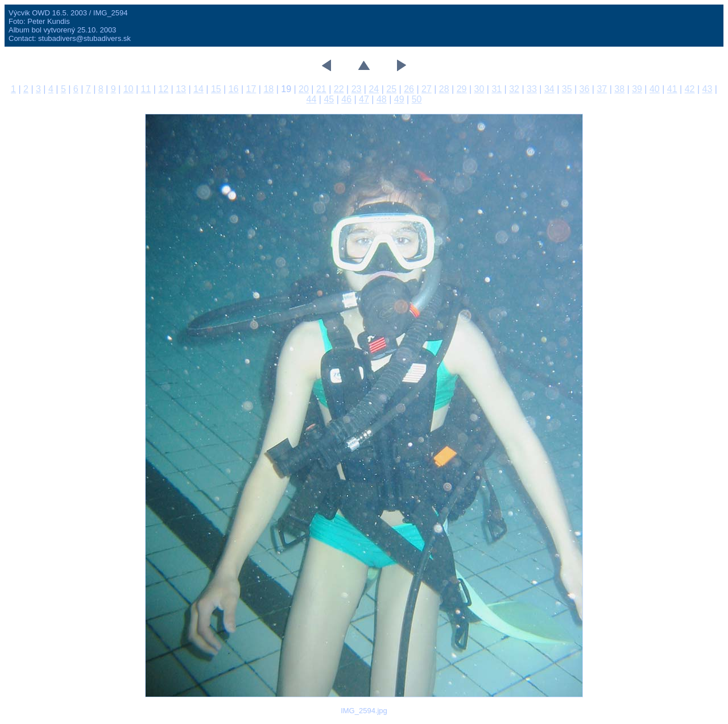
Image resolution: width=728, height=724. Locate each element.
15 (216, 89)
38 (619, 89)
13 (181, 89)
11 (146, 89)
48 (382, 99)
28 (444, 89)
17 (251, 89)
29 (462, 89)
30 (479, 89)
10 (129, 89)
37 (602, 89)
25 (391, 89)
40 (655, 89)
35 (567, 89)
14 (198, 89)
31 (497, 89)
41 (672, 89)
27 (427, 89)
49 (399, 99)
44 (312, 99)
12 (163, 89)
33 (532, 89)
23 (357, 89)
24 (374, 89)
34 (549, 89)
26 (409, 89)
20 (304, 89)
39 (637, 89)
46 (346, 99)
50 (417, 99)
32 (514, 89)
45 (329, 99)
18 (268, 89)
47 (364, 99)
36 (585, 89)
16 (234, 89)
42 (690, 89)
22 (339, 89)
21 (321, 89)
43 (708, 89)
